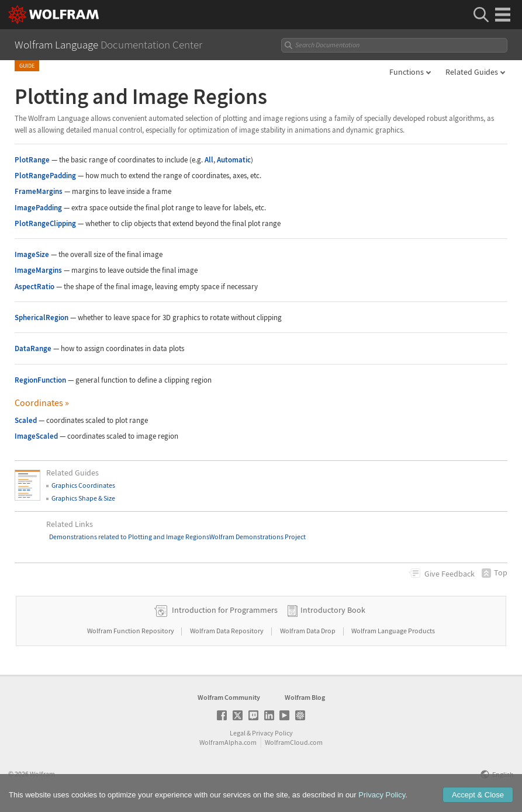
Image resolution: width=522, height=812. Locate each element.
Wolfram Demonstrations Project (257, 537)
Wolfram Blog (305, 697)
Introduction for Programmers (225, 610)
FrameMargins (39, 191)
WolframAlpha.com (228, 742)
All (209, 160)
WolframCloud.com (294, 742)
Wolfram (42, 774)
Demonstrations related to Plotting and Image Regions (129, 537)
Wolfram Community (229, 697)
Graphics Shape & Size (83, 498)
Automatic (234, 160)
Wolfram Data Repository (227, 631)
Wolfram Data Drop (308, 631)
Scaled (26, 420)
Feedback (450, 574)
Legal (238, 733)
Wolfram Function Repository (131, 631)
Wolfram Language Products (393, 631)
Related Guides (472, 72)
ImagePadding (38, 208)
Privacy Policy (272, 733)
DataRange (33, 348)
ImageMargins (38, 270)
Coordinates (42, 402)
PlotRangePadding (45, 176)
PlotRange (32, 160)
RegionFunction (40, 380)
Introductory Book (333, 610)
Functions (407, 72)
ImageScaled (36, 436)
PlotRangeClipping (45, 223)
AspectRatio (34, 287)
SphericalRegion (42, 317)
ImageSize (32, 254)
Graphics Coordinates (83, 485)
